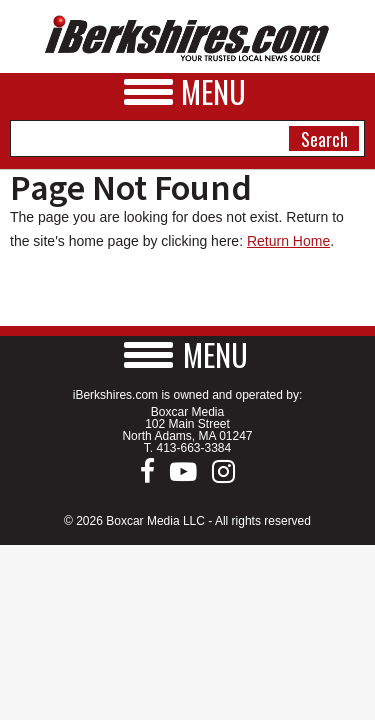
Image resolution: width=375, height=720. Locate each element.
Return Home (288, 241)
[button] (188, 354)
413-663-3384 (193, 448)
